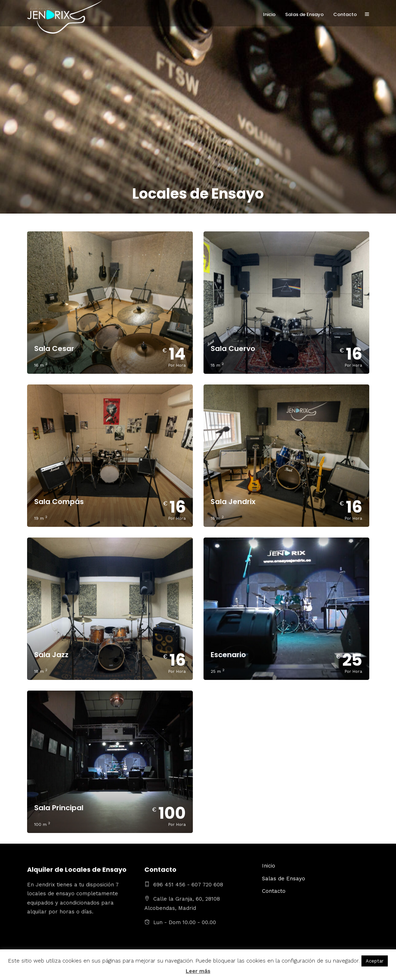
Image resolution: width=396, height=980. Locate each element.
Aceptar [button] (375, 961)
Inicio (269, 14)
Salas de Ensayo (304, 14)
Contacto (345, 14)
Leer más (198, 971)
